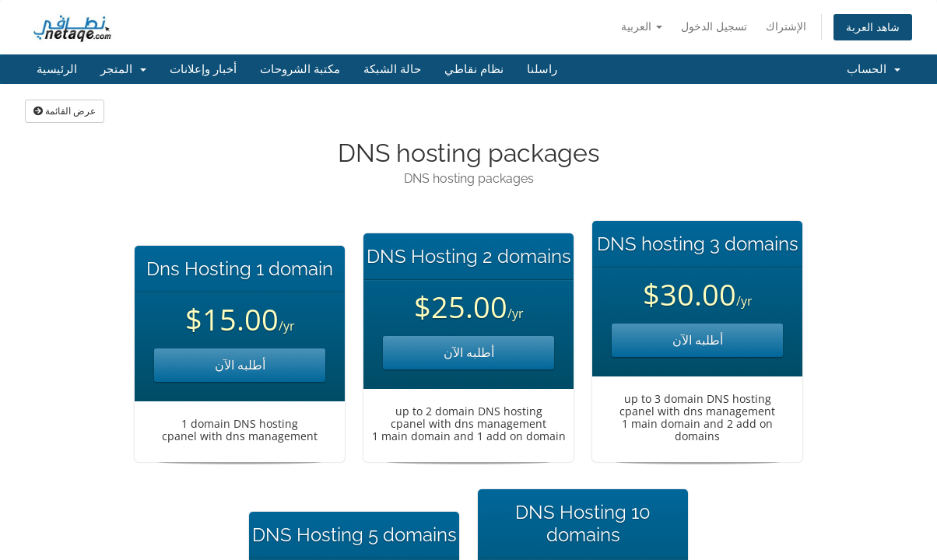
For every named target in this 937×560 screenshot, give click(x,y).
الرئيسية (57, 69)
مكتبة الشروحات (300, 69)
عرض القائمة (65, 111)
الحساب (874, 69)
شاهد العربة (873, 27)
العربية (642, 26)
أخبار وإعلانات (203, 69)
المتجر (123, 69)
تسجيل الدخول (714, 26)
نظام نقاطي (474, 69)
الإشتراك (786, 26)
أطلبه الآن (240, 365)
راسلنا (542, 69)
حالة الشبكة (392, 69)
